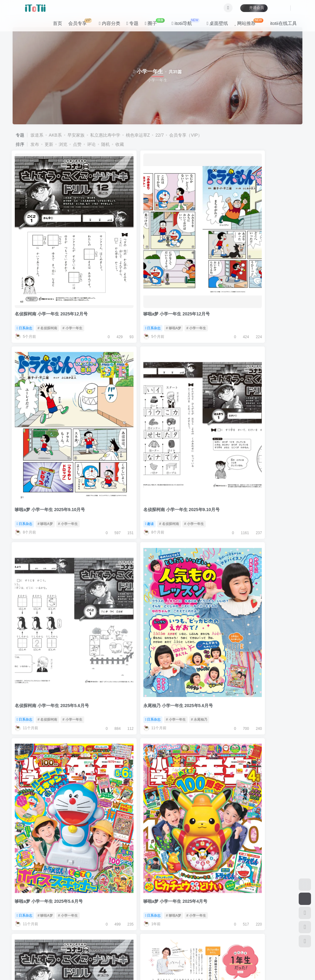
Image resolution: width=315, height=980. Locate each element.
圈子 (151, 24)
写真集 (97, 504)
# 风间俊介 (293, 629)
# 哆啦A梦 (120, 256)
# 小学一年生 (73, 256)
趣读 (243, 256)
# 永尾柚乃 (145, 380)
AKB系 (55, 135)
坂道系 (37, 135)
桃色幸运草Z (138, 135)
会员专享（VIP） (186, 135)
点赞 (77, 144)
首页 (54, 26)
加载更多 (157, 904)
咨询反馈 (110, 927)
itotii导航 (182, 24)
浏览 (63, 144)
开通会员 (250, 10)
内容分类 (106, 26)
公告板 (89, 927)
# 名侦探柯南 (48, 256)
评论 (91, 144)
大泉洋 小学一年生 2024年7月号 (120, 863)
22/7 (159, 135)
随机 (106, 144)
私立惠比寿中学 (105, 135)
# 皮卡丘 (143, 629)
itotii (48, 955)
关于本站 (132, 927)
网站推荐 (245, 24)
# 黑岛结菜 (142, 504)
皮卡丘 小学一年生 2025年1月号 (120, 615)
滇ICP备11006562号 (28, 964)
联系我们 (154, 927)
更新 (49, 144)
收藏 (120, 144)
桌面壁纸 (214, 26)
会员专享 (76, 24)
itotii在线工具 (280, 26)
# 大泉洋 (143, 878)
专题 (129, 26)
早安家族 (76, 135)
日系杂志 (25, 256)
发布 (35, 144)
